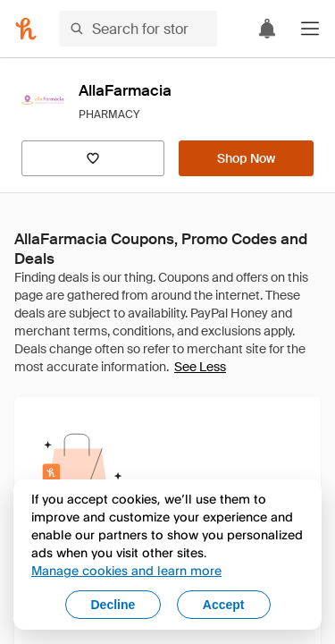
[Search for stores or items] (138, 29)
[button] (310, 29)
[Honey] (26, 29)
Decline (113, 605)
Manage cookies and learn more (126, 570)
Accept (224, 605)
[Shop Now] (246, 158)
